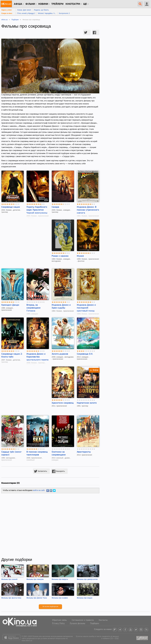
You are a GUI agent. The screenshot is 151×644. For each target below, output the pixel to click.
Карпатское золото (87, 403)
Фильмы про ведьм (85, 598)
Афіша (18, 4)
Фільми (30, 4)
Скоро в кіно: (7, 13)
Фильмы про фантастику (11, 598)
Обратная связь (59, 620)
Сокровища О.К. (85, 354)
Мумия (80, 256)
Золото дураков (60, 354)
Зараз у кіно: (7, 10)
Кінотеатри (73, 4)
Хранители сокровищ (63, 403)
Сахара (55, 207)
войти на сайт (39, 490)
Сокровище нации (11, 207)
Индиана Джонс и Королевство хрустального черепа (37, 357)
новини (43, 4)
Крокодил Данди (10, 305)
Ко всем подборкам (50, 607)
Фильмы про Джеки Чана (37, 598)
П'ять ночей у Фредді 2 (26, 13)
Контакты (103, 620)
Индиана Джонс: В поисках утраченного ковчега (88, 210)
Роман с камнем (60, 256)
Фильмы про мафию (60, 598)
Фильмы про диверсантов (87, 579)
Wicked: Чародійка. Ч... (47, 13)
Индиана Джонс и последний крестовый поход (86, 308)
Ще (85, 4)
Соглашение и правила (83, 620)
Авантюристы (84, 452)
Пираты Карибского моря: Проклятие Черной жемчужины (37, 210)
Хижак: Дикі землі (24, 10)
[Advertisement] (50, 525)
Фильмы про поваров (35, 579)
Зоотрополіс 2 (64, 13)
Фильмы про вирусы (60, 579)
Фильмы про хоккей (9, 579)
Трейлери (57, 4)
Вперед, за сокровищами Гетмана (33, 308)
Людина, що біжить (41, 10)
